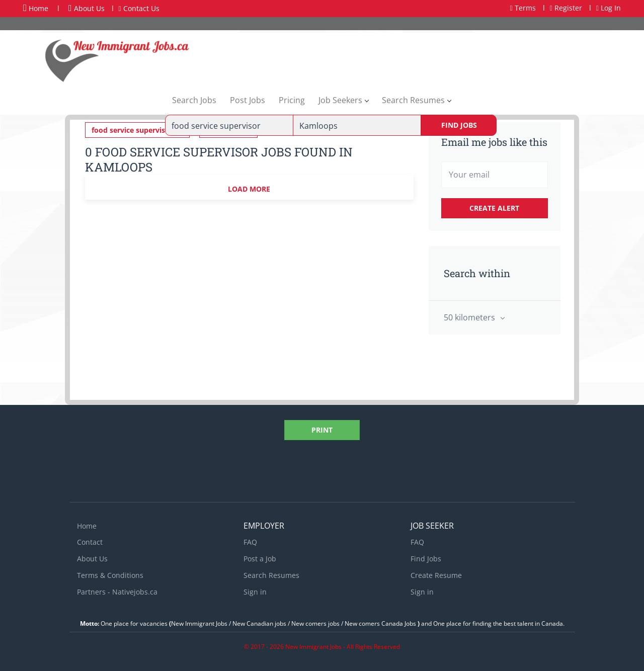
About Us (87, 8)
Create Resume (436, 575)
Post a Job (260, 559)
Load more (249, 189)
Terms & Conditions (110, 575)
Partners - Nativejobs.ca (117, 592)
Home (36, 8)
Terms (523, 8)
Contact (90, 542)
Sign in (255, 592)
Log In (609, 8)
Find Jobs (459, 125)
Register (566, 8)
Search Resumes (271, 575)
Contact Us (139, 8)
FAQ (250, 542)
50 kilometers (470, 317)
